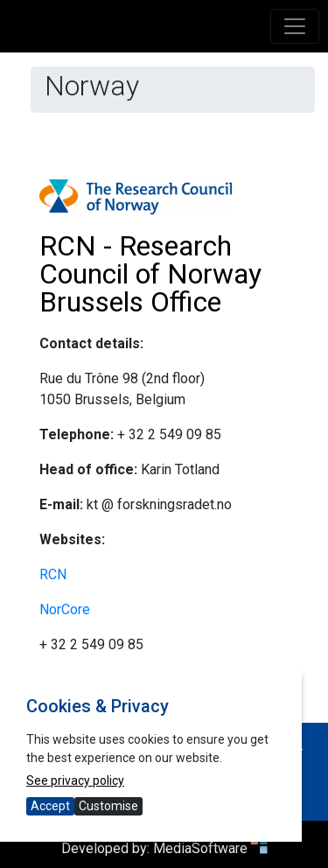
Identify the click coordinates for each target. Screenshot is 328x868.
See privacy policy (75, 780)
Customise (108, 806)
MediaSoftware (210, 848)
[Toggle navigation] (295, 26)
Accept (50, 806)
